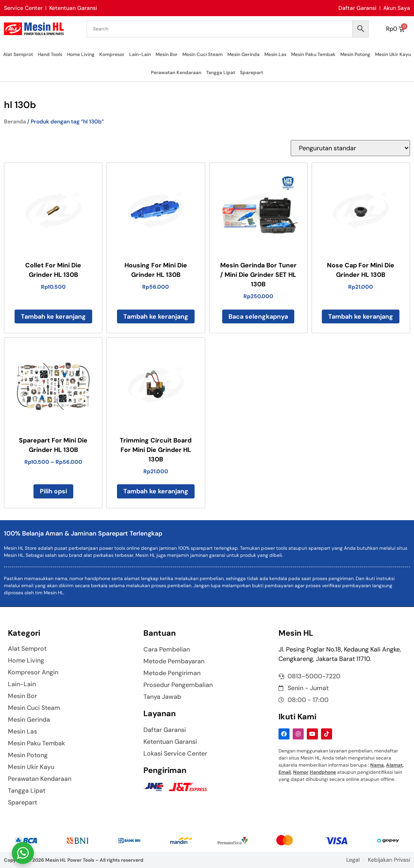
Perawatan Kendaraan (176, 73)
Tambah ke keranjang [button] (53, 316)
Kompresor (112, 54)
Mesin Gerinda (243, 54)
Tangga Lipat (221, 73)
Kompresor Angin (33, 672)
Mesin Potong (355, 54)
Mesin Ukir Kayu (393, 54)
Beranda (15, 121)
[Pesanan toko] (350, 148)
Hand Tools (50, 54)
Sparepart (252, 73)
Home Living (81, 54)
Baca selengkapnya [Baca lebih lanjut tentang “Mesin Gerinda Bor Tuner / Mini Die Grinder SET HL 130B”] (258, 316)
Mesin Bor (167, 54)
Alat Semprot (18, 54)
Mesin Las (275, 54)
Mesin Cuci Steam (202, 54)
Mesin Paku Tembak (313, 54)
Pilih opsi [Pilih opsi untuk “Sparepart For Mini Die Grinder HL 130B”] (53, 491)
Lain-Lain (140, 54)
